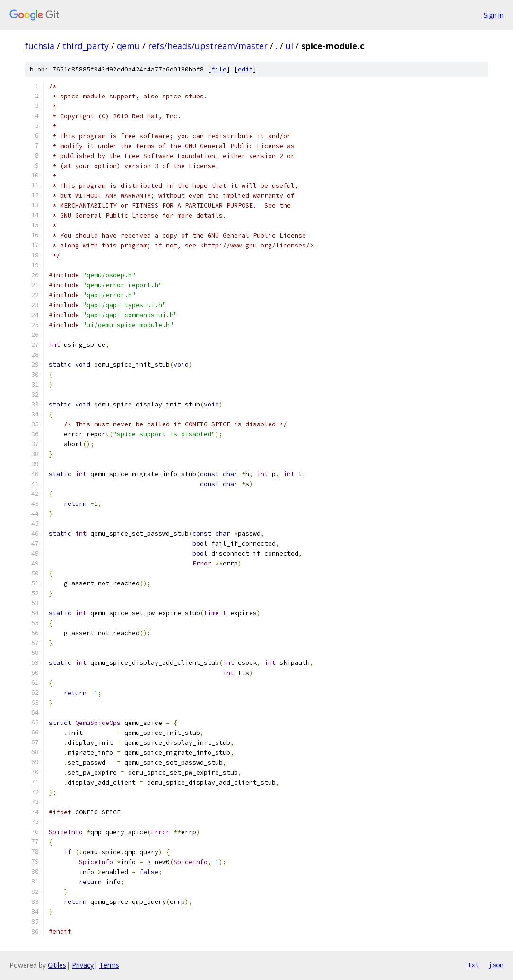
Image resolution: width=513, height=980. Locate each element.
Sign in (494, 15)
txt (473, 965)
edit (245, 69)
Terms (109, 965)
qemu (128, 46)
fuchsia (40, 46)
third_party (86, 46)
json (496, 965)
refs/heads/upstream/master (208, 46)
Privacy (83, 965)
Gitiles (57, 965)
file (219, 69)
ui (289, 46)
